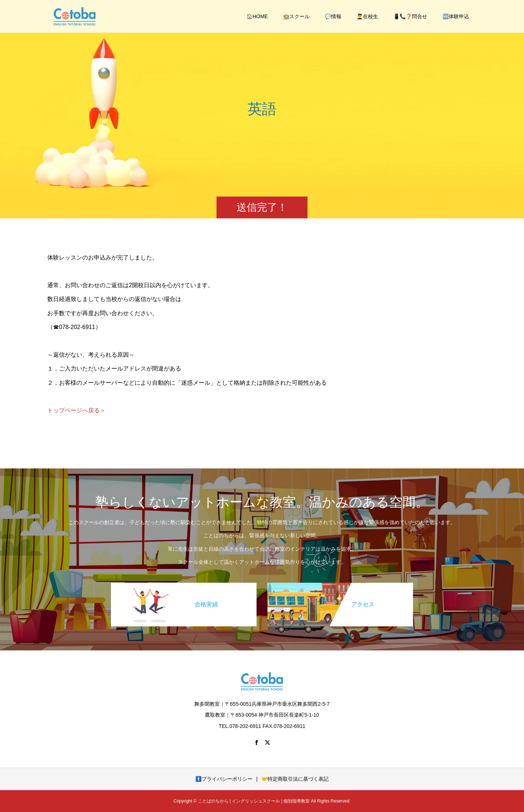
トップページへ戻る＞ (76, 410)
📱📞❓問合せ (410, 16)
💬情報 (333, 16)
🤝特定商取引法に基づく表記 (295, 779)
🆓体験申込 (456, 16)
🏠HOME (257, 16)
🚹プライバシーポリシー (224, 779)
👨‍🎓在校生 (367, 16)
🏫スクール (296, 16)
